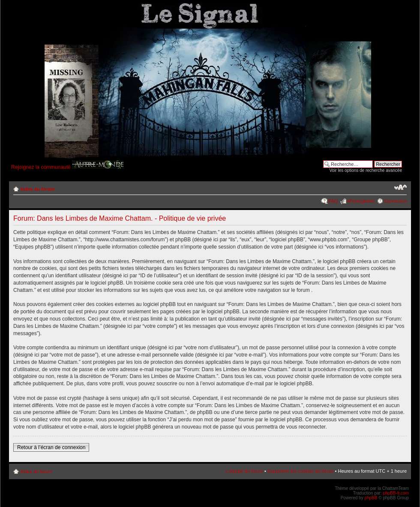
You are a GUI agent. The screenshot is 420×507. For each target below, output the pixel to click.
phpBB (371, 498)
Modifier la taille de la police (400, 187)
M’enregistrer (361, 201)
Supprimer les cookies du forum (301, 471)
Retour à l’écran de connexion (51, 447)
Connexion (395, 201)
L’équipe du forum (244, 471)
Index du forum (37, 189)
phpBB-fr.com (396, 493)
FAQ (333, 201)
